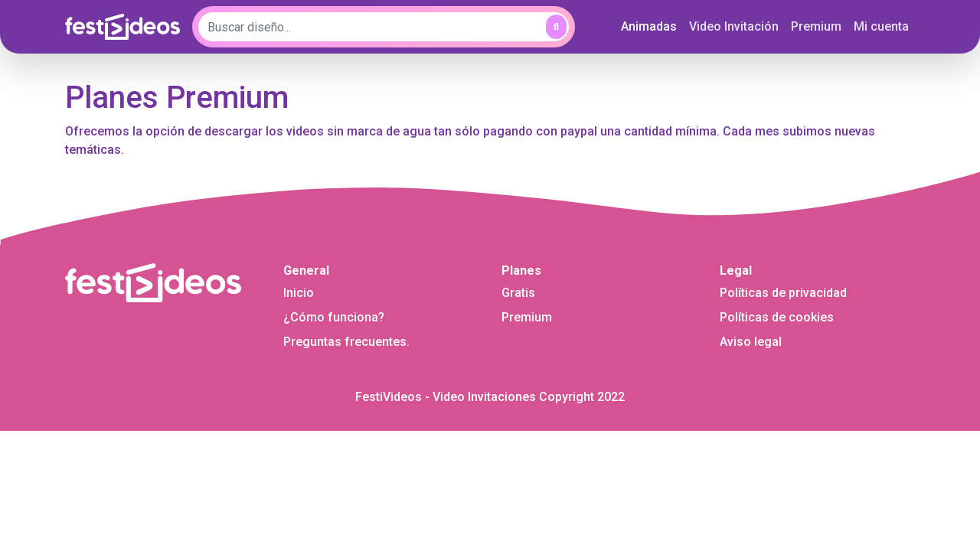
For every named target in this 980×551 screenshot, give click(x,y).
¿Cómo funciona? (334, 317)
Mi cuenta (881, 26)
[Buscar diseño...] (384, 27)
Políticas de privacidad (783, 293)
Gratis (518, 293)
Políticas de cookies (777, 317)
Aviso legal (751, 342)
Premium (816, 26)
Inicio (299, 293)
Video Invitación (734, 26)
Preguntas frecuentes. (346, 342)
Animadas (652, 25)
